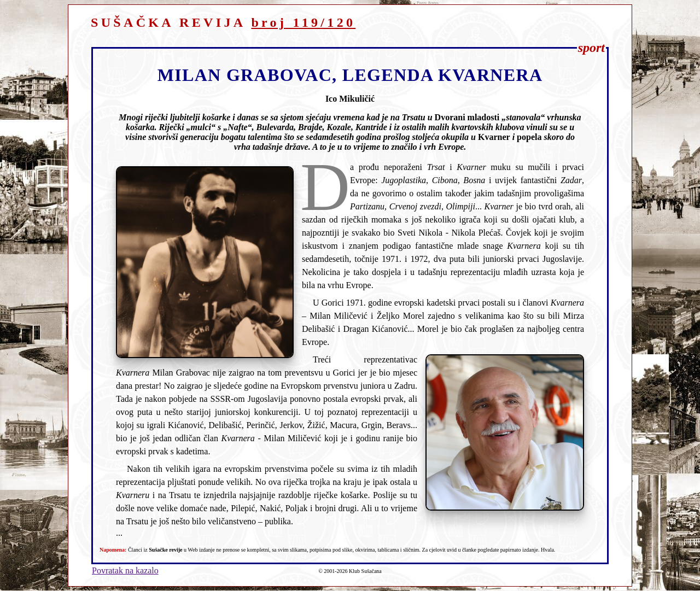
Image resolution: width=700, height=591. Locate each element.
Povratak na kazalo (125, 570)
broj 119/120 (303, 22)
